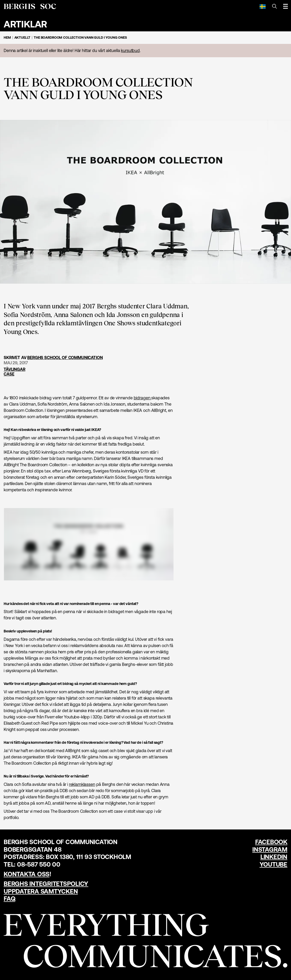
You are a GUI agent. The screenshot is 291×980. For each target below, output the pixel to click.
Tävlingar (15, 369)
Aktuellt (23, 38)
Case (9, 374)
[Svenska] (263, 6)
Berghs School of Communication (65, 358)
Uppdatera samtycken (41, 891)
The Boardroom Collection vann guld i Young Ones (80, 38)
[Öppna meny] (286, 6)
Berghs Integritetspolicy (46, 884)
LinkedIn (274, 857)
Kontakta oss (27, 874)
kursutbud (130, 50)
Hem (7, 38)
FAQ (9, 899)
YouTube (273, 864)
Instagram (270, 849)
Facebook (271, 842)
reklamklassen (82, 784)
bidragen (143, 398)
